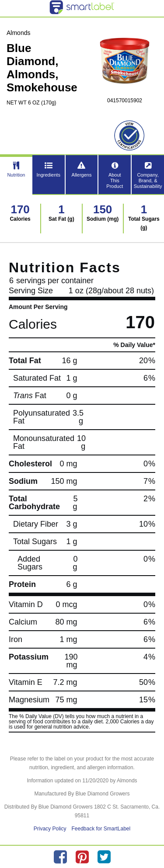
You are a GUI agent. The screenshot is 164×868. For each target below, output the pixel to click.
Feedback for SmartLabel (101, 829)
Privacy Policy (50, 829)
